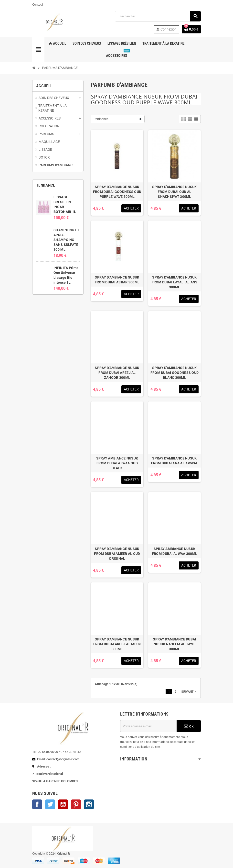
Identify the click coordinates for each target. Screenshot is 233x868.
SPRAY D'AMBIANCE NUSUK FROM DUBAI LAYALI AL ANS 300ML (175, 282)
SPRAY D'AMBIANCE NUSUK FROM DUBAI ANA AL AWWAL (174, 461)
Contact (38, 5)
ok (189, 726)
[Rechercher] (158, 16)
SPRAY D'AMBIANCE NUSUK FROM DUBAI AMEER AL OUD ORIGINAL (117, 554)
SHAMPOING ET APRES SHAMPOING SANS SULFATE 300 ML (66, 240)
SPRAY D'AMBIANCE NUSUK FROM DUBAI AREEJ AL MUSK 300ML (117, 644)
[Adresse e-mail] (148, 726)
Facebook (37, 804)
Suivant (189, 692)
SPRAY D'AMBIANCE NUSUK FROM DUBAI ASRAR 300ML (117, 280)
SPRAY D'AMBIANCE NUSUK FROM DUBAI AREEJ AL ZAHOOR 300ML (117, 373)
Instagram (89, 804)
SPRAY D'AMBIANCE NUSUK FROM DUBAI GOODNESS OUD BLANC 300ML (175, 373)
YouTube (63, 804)
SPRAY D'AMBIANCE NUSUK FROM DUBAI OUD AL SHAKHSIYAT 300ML (174, 192)
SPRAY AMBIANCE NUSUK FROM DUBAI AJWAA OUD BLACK (117, 463)
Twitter (50, 804)
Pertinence (101, 119)
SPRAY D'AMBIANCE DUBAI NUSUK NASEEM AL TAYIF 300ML (174, 644)
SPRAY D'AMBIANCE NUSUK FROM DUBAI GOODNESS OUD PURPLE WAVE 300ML (117, 192)
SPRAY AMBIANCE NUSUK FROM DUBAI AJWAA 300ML (175, 551)
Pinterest (76, 804)
